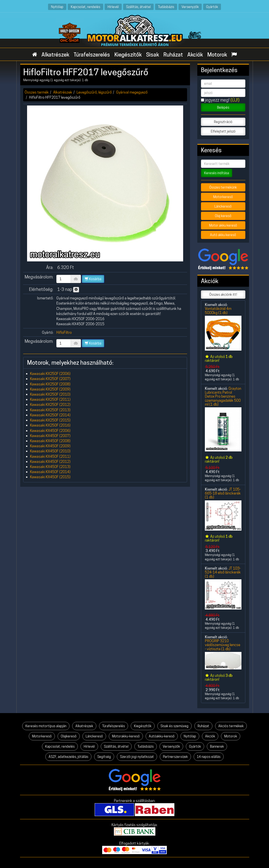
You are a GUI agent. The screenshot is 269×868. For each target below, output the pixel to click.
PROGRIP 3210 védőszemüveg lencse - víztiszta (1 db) (223, 645)
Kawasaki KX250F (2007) (50, 379)
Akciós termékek (231, 726)
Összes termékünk (223, 187)
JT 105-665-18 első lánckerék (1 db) (223, 493)
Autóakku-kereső (162, 736)
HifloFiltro (64, 332)
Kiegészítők (128, 55)
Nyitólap (57, 7)
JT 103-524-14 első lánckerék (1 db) (223, 572)
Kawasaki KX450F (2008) (50, 441)
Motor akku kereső (223, 225)
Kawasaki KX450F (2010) (50, 451)
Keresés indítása (217, 173)
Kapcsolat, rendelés (85, 7)
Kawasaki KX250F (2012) (50, 405)
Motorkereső (223, 197)
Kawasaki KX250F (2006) (50, 374)
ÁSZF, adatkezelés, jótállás (68, 757)
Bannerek (217, 746)
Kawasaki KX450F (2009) (50, 446)
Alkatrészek (55, 55)
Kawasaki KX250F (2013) (50, 410)
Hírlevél (113, 7)
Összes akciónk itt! (223, 295)
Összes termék (37, 92)
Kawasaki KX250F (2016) (50, 425)
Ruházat (173, 55)
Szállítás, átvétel (138, 7)
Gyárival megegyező (132, 92)
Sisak (153, 55)
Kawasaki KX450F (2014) (50, 472)
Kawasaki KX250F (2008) (50, 384)
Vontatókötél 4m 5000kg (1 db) (218, 310)
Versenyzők (190, 7)
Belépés (223, 107)
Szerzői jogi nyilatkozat (137, 757)
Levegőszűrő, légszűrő (94, 92)
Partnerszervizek (175, 757)
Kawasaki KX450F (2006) (50, 431)
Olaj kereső (223, 216)
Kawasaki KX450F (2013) (50, 467)
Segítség (104, 757)
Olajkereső (69, 736)
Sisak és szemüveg (174, 726)
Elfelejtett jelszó (223, 131)
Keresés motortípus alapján (46, 726)
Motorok (217, 55)
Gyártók (212, 7)
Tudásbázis (166, 7)
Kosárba (93, 279)
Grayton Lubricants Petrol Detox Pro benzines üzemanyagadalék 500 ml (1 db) (223, 396)
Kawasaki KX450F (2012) (50, 462)
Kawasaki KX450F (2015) (50, 477)
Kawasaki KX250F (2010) (50, 394)
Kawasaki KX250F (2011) (50, 399)
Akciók (195, 55)
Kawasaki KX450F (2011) (50, 456)
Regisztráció (223, 122)
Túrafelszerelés (92, 55)
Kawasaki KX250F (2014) (50, 415)
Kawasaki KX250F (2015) (50, 420)
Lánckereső (223, 206)
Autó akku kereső (223, 235)
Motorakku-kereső (126, 736)
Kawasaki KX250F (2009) (50, 389)
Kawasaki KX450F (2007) (50, 436)
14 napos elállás (209, 757)
